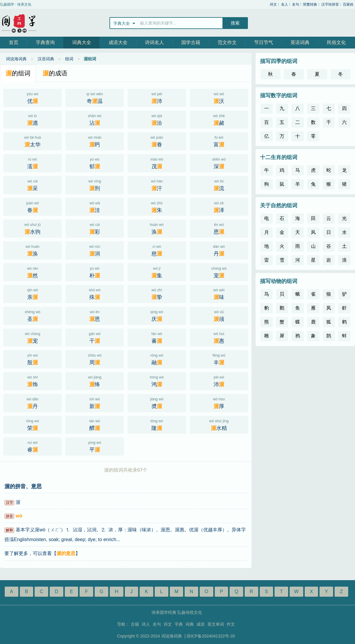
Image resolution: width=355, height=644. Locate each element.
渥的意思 (66, 553)
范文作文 (227, 42)
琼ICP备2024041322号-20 (211, 636)
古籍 (135, 624)
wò (19, 516)
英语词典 (300, 42)
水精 (219, 424)
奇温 (95, 97)
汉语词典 (46, 59)
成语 (201, 624)
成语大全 (118, 42)
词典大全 (82, 42)
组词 (69, 59)
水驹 (33, 228)
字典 (179, 624)
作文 (231, 624)
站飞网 (19, 23)
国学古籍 (191, 42)
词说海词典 (16, 59)
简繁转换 (310, 4)
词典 (190, 624)
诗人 (146, 624)
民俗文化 (336, 42)
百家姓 (348, 4)
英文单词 (216, 624)
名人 (285, 4)
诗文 (273, 4)
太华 (33, 141)
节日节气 (264, 42)
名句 (296, 4)
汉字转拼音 (330, 4)
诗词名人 (154, 42)
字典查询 (45, 42)
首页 (14, 42)
